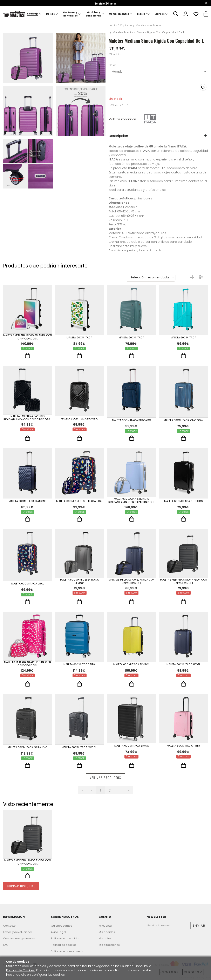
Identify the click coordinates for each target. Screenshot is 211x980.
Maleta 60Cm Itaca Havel (183, 667)
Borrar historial (21, 891)
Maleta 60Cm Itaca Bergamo (132, 420)
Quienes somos (62, 926)
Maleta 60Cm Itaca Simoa (132, 749)
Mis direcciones (109, 945)
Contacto (9, 926)
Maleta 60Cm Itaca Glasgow (184, 420)
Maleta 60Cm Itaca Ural (28, 585)
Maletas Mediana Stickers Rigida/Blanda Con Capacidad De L (131, 502)
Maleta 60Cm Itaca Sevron (131, 667)
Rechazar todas (193, 972)
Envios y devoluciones (18, 932)
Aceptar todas (169, 972)
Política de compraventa (68, 951)
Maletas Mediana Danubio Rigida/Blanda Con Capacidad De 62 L (28, 418)
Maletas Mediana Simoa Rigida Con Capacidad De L (183, 583)
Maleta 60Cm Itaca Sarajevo (28, 751)
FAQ (6, 945)
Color (112, 65)
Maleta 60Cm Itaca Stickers (183, 502)
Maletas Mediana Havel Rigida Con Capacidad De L (132, 583)
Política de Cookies (20, 970)
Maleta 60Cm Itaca (79, 337)
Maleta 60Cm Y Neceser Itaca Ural (79, 502)
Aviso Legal (58, 932)
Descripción (118, 136)
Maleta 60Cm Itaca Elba (80, 667)
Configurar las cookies (48, 975)
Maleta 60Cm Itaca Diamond (28, 502)
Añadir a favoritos (203, 87)
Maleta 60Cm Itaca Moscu (80, 751)
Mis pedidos (107, 932)
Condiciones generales (19, 938)
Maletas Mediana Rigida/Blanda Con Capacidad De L (28, 337)
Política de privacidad (66, 938)
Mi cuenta (105, 926)
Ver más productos (105, 782)
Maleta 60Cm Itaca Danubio (80, 419)
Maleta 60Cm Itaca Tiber (183, 749)
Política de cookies (64, 945)
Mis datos (105, 938)
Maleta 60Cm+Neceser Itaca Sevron (80, 583)
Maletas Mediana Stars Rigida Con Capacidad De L (28, 666)
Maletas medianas (122, 119)
